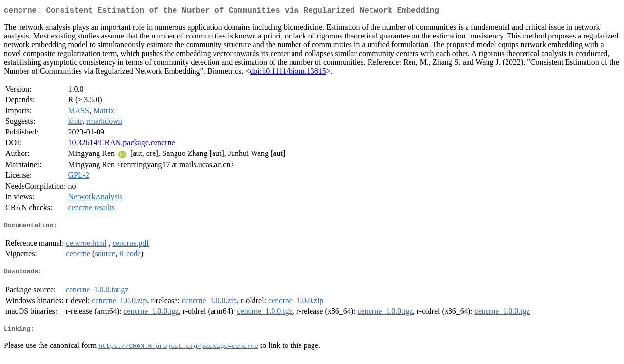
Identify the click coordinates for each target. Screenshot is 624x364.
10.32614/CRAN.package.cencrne (121, 144)
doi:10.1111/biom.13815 (288, 73)
